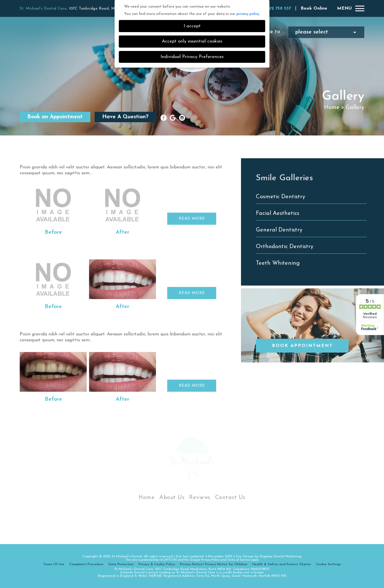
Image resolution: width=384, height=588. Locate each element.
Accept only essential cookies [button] (192, 41)
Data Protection (121, 564)
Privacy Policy (210, 560)
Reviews (200, 498)
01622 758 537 (276, 8)
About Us (172, 498)
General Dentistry (279, 230)
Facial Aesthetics (278, 213)
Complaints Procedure (86, 564)
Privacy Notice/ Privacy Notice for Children (214, 564)
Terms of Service (238, 560)
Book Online (314, 8)
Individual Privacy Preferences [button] (192, 57)
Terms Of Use (54, 564)
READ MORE (192, 219)
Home (332, 108)
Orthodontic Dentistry (285, 247)
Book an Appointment (55, 117)
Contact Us (230, 498)
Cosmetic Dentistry (281, 197)
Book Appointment (302, 346)
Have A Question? (125, 117)
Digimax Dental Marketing (281, 556)
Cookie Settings (328, 564)
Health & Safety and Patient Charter (282, 564)
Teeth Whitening (278, 263)
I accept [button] (192, 26)
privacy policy (248, 14)
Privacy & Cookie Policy (157, 564)
